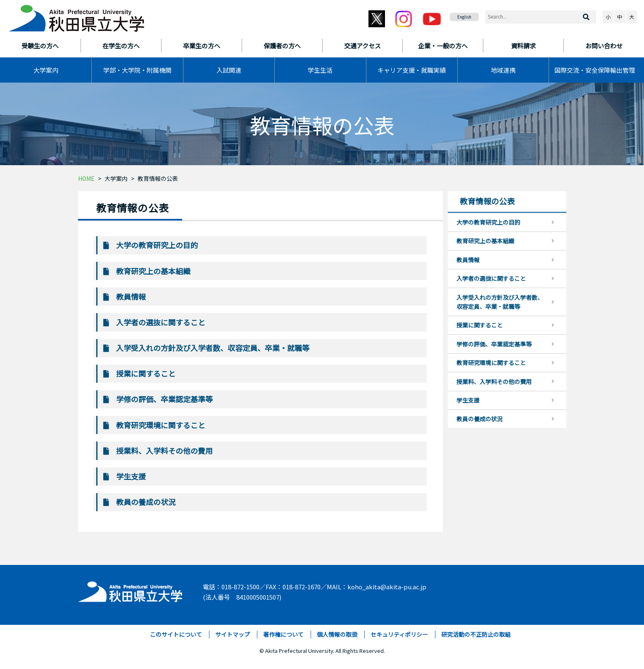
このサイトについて (176, 634)
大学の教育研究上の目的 (157, 245)
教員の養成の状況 (146, 502)
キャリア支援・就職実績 (412, 70)
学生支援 (131, 476)
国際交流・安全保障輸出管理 (595, 70)
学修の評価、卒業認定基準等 (164, 399)
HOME (86, 178)
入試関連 (229, 70)
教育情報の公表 (158, 178)
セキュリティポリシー (399, 634)
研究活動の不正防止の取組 (476, 634)
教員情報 (131, 297)
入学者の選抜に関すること (161, 322)
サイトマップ (233, 634)
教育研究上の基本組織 (153, 271)
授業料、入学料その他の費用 (164, 451)
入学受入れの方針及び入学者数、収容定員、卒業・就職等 (213, 348)
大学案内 (46, 70)
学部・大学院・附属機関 (137, 70)
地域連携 (503, 70)
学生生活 (320, 70)
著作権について (283, 634)
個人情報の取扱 (337, 634)
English (464, 17)
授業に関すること (146, 373)
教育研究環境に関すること (161, 425)
